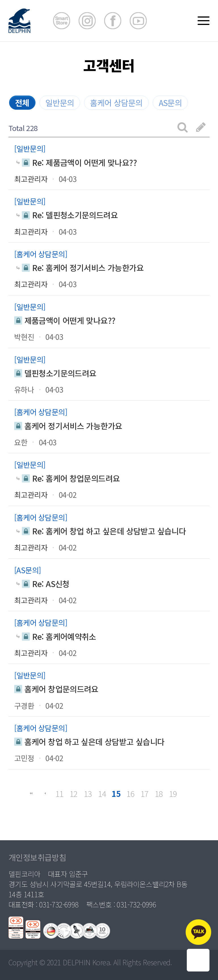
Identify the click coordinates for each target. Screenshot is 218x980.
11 (59, 793)
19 (173, 793)
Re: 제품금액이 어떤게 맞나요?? (77, 163)
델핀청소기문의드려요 (55, 373)
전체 (22, 103)
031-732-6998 (59, 904)
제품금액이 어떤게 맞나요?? (65, 320)
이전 (45, 793)
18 (159, 793)
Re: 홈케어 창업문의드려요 (68, 478)
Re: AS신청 (43, 584)
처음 (31, 793)
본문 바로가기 (0, 0)
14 (102, 793)
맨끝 (187, 793)
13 (88, 793)
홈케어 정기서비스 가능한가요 (68, 426)
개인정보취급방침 (37, 857)
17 (145, 793)
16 (130, 793)
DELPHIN (77, 962)
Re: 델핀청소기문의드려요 (67, 215)
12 (74, 793)
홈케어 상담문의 (116, 103)
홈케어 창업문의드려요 (56, 689)
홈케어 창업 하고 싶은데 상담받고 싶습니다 (89, 742)
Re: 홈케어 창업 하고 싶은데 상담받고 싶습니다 (101, 531)
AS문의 (170, 103)
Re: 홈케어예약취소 (56, 637)
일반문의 (60, 103)
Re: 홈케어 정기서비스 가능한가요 (80, 268)
